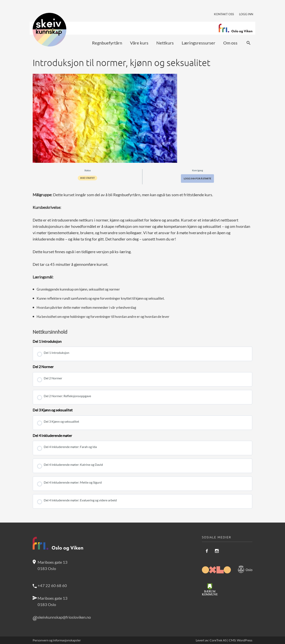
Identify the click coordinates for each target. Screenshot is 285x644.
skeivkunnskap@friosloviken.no (64, 617)
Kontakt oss (224, 14)
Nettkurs (165, 43)
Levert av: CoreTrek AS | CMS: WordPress (224, 640)
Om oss (230, 43)
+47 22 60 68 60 (52, 585)
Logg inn (246, 14)
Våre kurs (139, 43)
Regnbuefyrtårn (107, 43)
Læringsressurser (199, 43)
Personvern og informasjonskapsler (57, 640)
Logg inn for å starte (197, 179)
